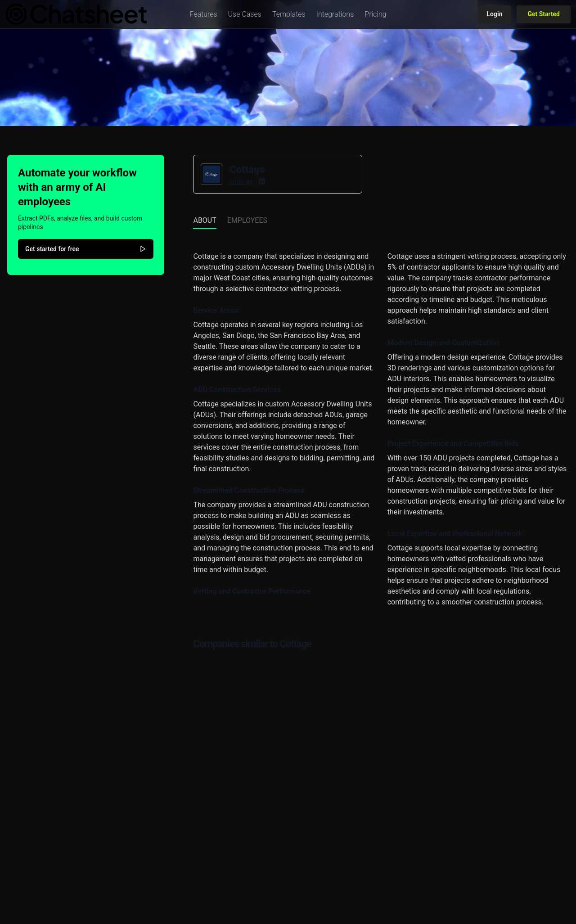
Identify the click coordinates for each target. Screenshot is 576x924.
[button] (203, 14)
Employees (247, 220)
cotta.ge (241, 181)
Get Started (544, 14)
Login (495, 14)
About (205, 220)
